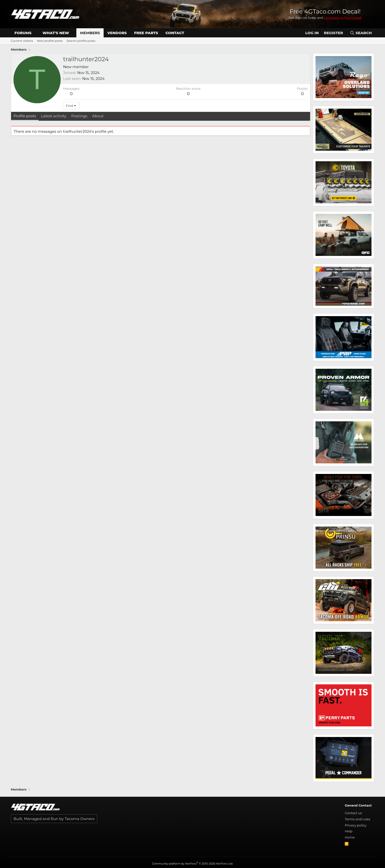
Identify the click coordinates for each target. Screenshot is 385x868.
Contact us (353, 813)
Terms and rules (357, 819)
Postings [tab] (79, 116)
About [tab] (98, 116)
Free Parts (146, 33)
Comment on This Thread (342, 18)
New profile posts (50, 41)
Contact (175, 33)
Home (350, 837)
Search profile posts (81, 41)
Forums (23, 33)
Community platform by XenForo (192, 864)
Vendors (117, 33)
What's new (56, 33)
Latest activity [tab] (54, 116)
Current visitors (22, 41)
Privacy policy (356, 825)
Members (90, 33)
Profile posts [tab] (25, 116)
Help (349, 831)
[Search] (361, 33)
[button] (35, 33)
